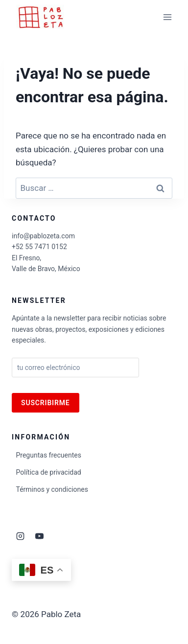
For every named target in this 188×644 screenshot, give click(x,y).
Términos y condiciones (52, 489)
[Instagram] (20, 536)
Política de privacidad (49, 472)
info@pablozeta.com (43, 236)
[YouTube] (39, 536)
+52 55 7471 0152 (39, 247)
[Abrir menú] (167, 17)
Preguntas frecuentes (49, 455)
